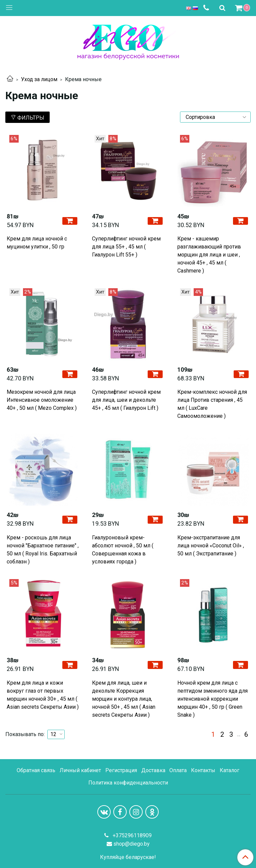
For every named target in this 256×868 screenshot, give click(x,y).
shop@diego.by (131, 844)
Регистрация (121, 770)
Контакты (203, 770)
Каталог (229, 770)
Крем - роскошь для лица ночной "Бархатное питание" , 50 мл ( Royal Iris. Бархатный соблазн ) (43, 550)
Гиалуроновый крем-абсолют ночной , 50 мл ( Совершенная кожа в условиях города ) (123, 550)
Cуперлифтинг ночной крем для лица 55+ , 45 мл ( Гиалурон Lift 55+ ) (126, 247)
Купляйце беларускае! (128, 857)
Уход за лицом (39, 79)
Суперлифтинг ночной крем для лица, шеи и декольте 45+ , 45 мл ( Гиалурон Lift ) (126, 400)
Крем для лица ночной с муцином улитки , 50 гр (37, 243)
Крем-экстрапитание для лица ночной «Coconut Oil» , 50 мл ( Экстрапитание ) (211, 546)
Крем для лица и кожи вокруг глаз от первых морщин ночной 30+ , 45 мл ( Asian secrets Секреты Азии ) (43, 695)
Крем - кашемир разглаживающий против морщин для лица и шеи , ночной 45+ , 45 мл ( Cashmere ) (209, 255)
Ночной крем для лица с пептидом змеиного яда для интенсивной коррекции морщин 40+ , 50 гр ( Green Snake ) (212, 699)
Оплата (178, 770)
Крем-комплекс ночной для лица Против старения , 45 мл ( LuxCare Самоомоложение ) (212, 404)
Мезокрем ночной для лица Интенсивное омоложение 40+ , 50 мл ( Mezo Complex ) (42, 400)
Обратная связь (36, 770)
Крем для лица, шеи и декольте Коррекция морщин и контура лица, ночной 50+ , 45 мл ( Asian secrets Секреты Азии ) (124, 699)
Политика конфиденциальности (128, 783)
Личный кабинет (80, 770)
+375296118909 (131, 835)
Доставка (153, 770)
